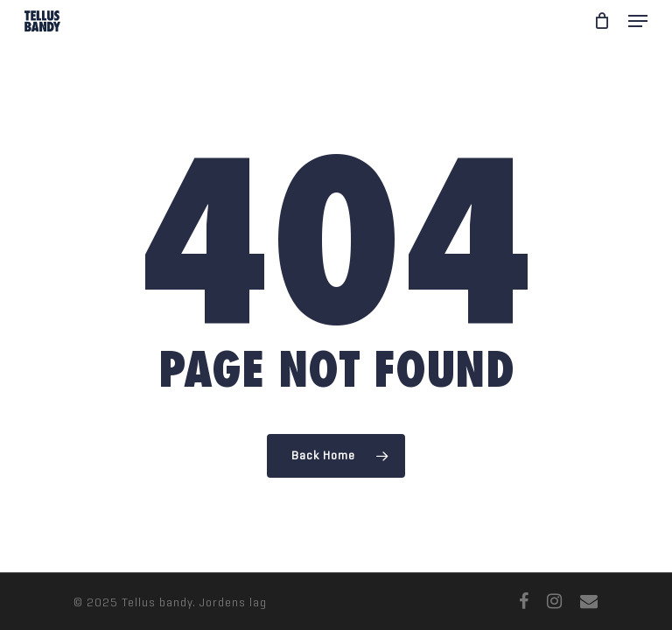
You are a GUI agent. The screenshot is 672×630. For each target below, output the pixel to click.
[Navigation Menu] (638, 21)
